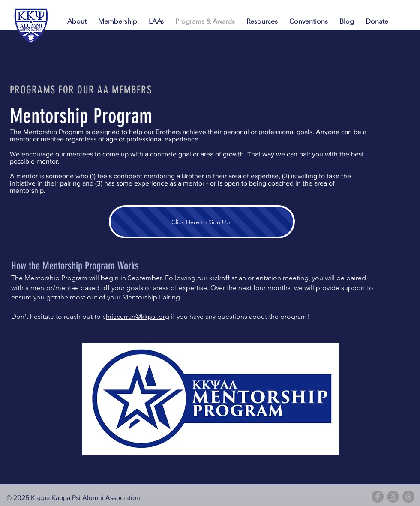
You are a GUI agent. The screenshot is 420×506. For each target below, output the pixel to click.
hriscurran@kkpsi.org (138, 316)
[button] (310, 21)
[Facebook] (378, 497)
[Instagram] (393, 497)
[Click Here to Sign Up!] (202, 222)
